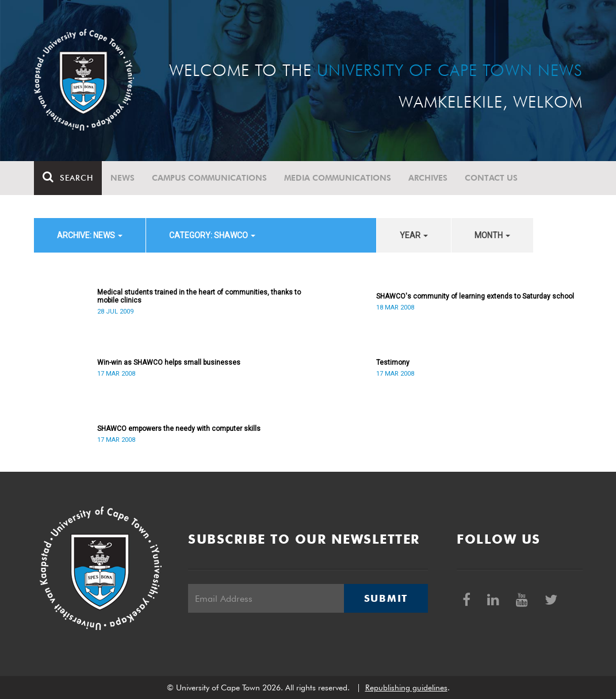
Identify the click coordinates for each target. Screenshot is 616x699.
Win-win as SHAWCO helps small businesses (169, 362)
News (123, 178)
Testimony (393, 362)
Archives (428, 178)
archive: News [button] (90, 235)
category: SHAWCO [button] (212, 235)
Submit (386, 598)
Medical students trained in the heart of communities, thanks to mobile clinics (199, 296)
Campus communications (209, 178)
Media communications (338, 178)
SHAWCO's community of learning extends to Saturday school (475, 296)
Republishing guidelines (406, 687)
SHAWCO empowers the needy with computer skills (179, 429)
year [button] (414, 235)
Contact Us (491, 178)
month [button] (492, 235)
